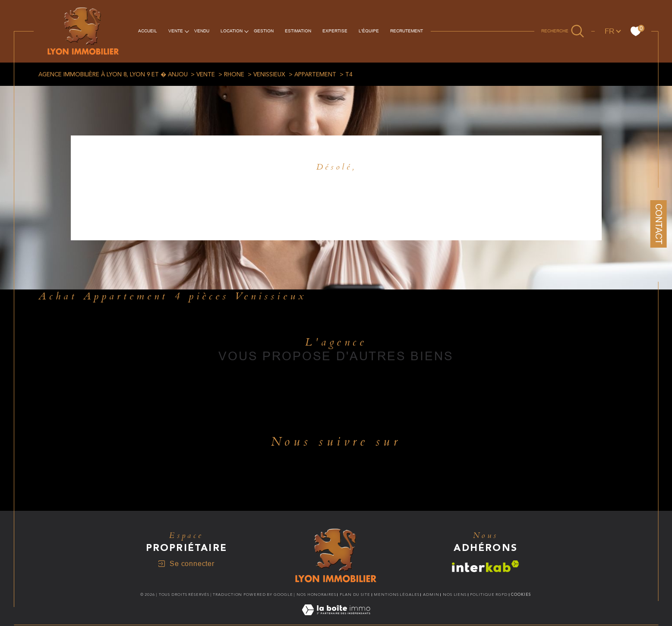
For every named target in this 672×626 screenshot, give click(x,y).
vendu (202, 31)
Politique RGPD (489, 595)
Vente (206, 75)
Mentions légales (396, 595)
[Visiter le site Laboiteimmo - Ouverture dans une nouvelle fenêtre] (336, 620)
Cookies (521, 595)
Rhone (234, 75)
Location (232, 31)
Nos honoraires (316, 595)
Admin (431, 595)
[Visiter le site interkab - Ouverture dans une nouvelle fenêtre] (486, 566)
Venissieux (269, 75)
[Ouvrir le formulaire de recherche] (563, 31)
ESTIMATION (298, 31)
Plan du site (355, 595)
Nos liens (455, 595)
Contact (659, 224)
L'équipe (369, 31)
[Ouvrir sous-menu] (187, 31)
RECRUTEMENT (407, 31)
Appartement (315, 75)
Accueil (148, 31)
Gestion (264, 31)
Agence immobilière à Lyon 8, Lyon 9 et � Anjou (113, 75)
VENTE (176, 31)
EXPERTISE (335, 31)
